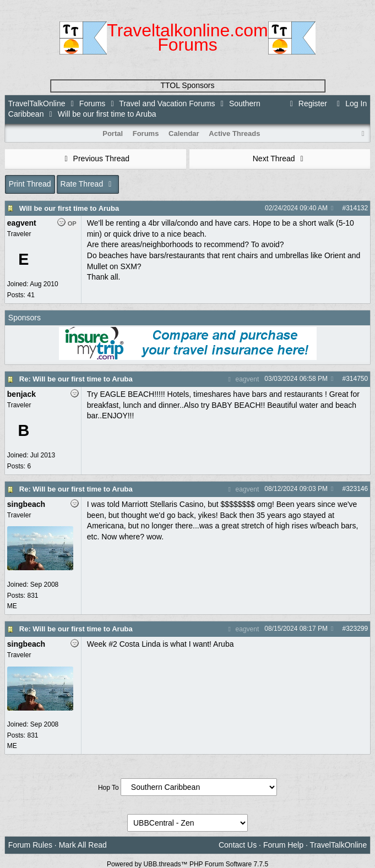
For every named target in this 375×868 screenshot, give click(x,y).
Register (307, 103)
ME (12, 606)
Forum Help (283, 845)
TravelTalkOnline (37, 103)
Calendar (184, 133)
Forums (92, 103)
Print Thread (30, 184)
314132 (357, 208)
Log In (350, 103)
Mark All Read (83, 845)
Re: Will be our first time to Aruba (76, 379)
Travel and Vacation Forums (167, 103)
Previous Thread (95, 159)
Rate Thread (88, 184)
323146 (357, 489)
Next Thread (280, 159)
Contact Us (238, 845)
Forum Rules (30, 845)
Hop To (108, 788)
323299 (357, 629)
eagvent (242, 379)
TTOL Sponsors (187, 85)
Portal (113, 133)
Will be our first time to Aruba (69, 208)
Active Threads (234, 133)
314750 (357, 379)
